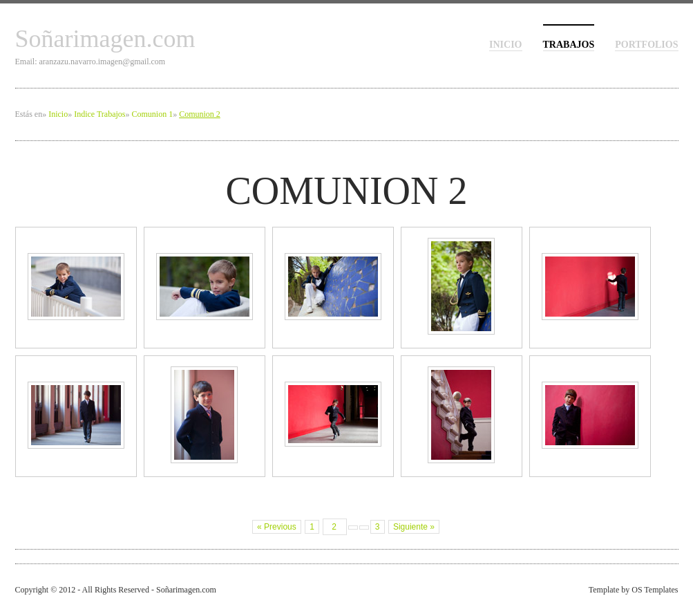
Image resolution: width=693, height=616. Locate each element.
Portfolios (646, 45)
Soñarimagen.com (105, 39)
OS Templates (655, 590)
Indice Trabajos (99, 114)
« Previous (277, 527)
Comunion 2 (200, 114)
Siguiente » (414, 527)
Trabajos (569, 45)
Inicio (58, 114)
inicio (505, 45)
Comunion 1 (152, 114)
